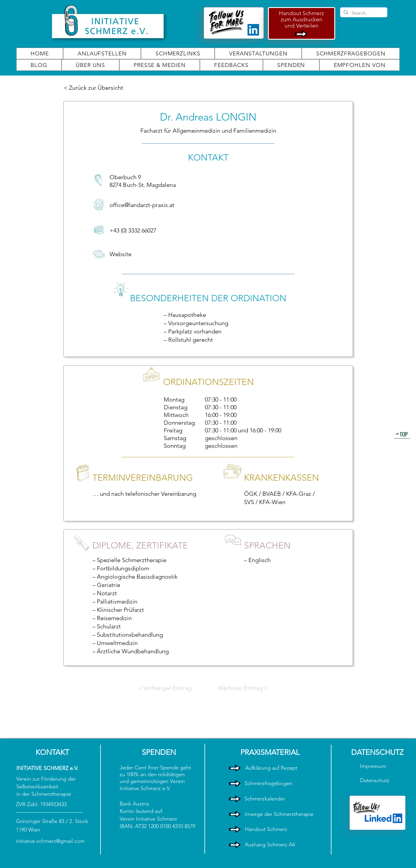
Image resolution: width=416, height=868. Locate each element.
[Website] (131, 254)
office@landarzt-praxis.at (142, 205)
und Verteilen (302, 26)
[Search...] (363, 13)
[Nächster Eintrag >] (243, 688)
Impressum (374, 766)
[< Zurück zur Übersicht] (94, 88)
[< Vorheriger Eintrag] (165, 688)
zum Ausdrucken (302, 19)
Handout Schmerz (301, 13)
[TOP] (402, 434)
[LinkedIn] (253, 30)
